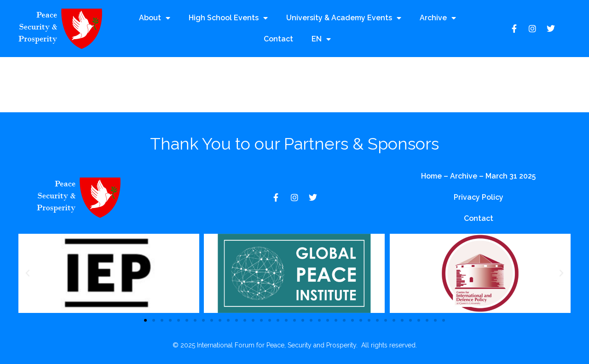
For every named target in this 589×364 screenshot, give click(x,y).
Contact (278, 39)
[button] (28, 273)
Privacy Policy (479, 197)
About (155, 18)
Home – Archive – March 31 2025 (478, 176)
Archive (438, 18)
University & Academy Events (344, 18)
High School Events (228, 18)
